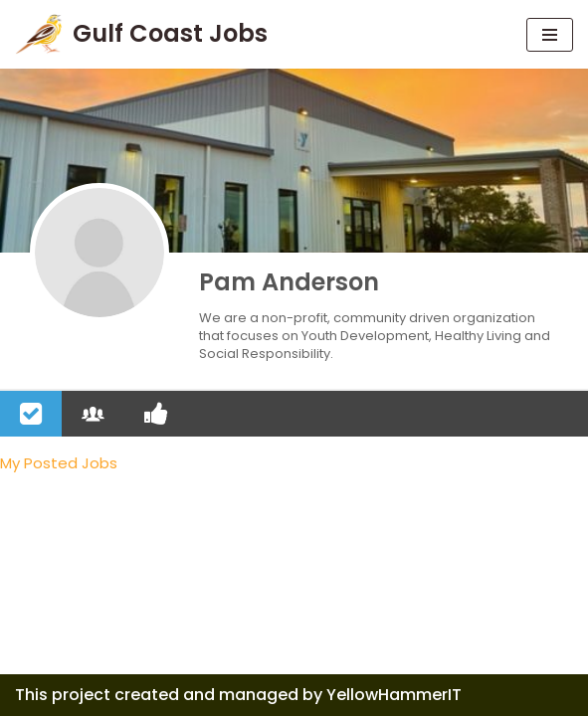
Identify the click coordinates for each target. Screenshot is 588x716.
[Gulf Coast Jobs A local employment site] (141, 34)
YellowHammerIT (394, 695)
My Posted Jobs (59, 463)
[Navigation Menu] (550, 35)
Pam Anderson (289, 282)
